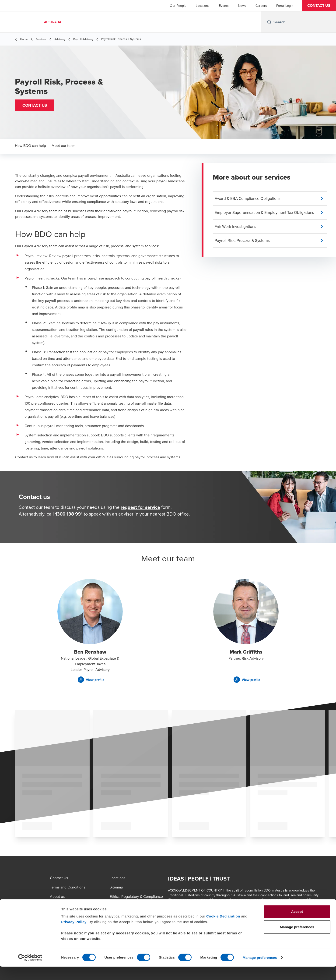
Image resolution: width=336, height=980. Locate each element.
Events (224, 6)
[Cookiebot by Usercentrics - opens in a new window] (30, 971)
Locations (203, 6)
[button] (319, 6)
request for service (140, 507)
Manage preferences (260, 971)
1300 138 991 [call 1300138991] (69, 514)
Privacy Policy (74, 935)
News (242, 6)
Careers (261, 6)
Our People (178, 6)
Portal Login (285, 6)
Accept (297, 925)
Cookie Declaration (223, 929)
